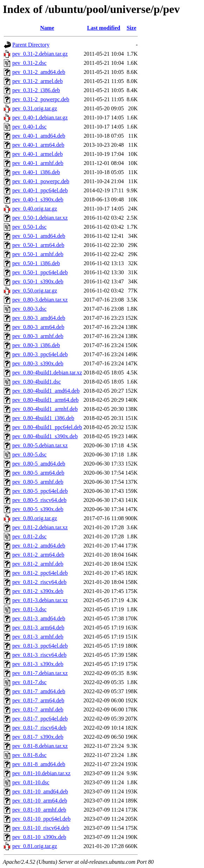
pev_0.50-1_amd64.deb (39, 236)
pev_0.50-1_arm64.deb (38, 245)
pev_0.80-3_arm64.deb (38, 327)
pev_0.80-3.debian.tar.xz (40, 300)
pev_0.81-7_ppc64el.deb (40, 719)
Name (47, 28)
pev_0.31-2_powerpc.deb (41, 99)
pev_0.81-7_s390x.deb (38, 737)
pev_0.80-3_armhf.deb (38, 336)
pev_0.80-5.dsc (29, 454)
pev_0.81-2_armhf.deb (38, 564)
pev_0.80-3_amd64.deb (39, 318)
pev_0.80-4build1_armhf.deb (45, 409)
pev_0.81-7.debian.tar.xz (40, 673)
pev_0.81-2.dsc (29, 536)
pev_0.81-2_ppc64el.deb (40, 573)
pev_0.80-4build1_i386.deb (43, 418)
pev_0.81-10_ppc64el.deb (41, 819)
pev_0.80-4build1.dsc (37, 382)
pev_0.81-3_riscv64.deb (39, 655)
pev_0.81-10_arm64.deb (40, 801)
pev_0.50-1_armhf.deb (38, 254)
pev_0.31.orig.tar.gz (35, 108)
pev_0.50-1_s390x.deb (38, 281)
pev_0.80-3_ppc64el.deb (40, 354)
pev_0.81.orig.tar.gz (35, 846)
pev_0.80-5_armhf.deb (38, 482)
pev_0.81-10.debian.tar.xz (41, 773)
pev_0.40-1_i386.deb (36, 172)
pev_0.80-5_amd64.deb (39, 464)
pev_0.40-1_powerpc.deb (41, 181)
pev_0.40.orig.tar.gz (35, 209)
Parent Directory (31, 45)
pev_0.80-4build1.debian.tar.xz (47, 373)
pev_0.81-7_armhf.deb (38, 709)
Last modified (104, 28)
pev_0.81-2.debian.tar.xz (40, 527)
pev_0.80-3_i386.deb (36, 345)
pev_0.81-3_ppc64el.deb (40, 646)
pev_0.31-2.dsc (29, 63)
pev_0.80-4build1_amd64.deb (46, 391)
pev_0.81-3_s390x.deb (38, 664)
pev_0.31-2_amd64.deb (39, 72)
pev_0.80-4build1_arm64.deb (45, 400)
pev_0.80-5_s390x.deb (38, 509)
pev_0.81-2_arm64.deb (38, 555)
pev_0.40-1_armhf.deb (38, 163)
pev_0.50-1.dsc (29, 227)
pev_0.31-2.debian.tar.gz (40, 54)
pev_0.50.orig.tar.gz (35, 291)
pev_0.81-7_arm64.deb (38, 700)
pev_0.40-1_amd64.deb (39, 136)
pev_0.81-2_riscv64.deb (39, 582)
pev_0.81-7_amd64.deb (39, 691)
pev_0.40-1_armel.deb (38, 154)
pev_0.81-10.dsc (31, 782)
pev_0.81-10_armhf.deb (39, 810)
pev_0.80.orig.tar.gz (35, 518)
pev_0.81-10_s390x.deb (39, 837)
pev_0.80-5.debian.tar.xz (40, 445)
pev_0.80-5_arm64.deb (38, 473)
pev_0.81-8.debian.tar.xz (40, 746)
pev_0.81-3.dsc (29, 609)
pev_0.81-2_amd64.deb (39, 546)
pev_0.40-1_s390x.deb (38, 199)
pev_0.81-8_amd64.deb (39, 764)
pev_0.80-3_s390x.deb (38, 363)
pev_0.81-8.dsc (29, 755)
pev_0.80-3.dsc (29, 309)
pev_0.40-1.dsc (29, 127)
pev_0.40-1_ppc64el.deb (40, 190)
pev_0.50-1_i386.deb (36, 263)
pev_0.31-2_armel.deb (38, 81)
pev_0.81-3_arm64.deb (38, 628)
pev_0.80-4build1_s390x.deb (45, 436)
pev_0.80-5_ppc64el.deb (40, 491)
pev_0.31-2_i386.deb (36, 90)
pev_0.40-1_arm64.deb (38, 145)
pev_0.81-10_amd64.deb (40, 791)
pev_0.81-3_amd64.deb (39, 618)
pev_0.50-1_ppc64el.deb (40, 272)
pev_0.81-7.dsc (29, 682)
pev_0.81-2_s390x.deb (38, 591)
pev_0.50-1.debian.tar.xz (40, 218)
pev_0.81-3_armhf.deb (38, 637)
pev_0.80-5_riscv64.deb (39, 500)
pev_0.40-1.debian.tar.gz (40, 118)
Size (131, 28)
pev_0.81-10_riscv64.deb (41, 828)
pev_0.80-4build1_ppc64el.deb (47, 427)
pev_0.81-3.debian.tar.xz (40, 600)
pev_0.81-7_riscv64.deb (39, 728)
